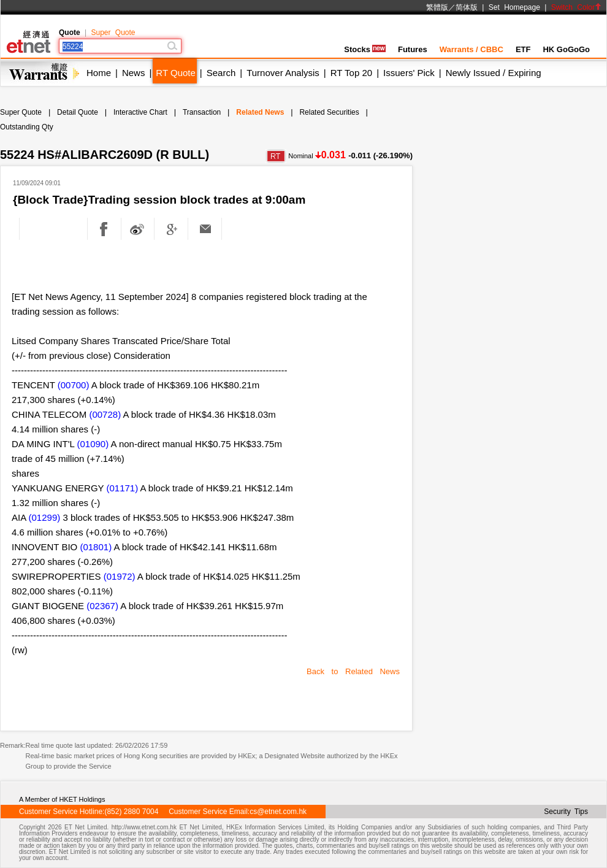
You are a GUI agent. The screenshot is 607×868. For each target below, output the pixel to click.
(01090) (93, 444)
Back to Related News (353, 671)
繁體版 (437, 7)
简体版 (467, 7)
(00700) (74, 385)
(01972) (120, 576)
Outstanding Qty (27, 127)
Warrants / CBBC (471, 49)
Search (221, 73)
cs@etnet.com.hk (278, 812)
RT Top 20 (351, 73)
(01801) (96, 547)
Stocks (365, 49)
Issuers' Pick (409, 73)
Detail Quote (78, 112)
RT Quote (175, 73)
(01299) (45, 517)
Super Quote (113, 33)
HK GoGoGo (566, 49)
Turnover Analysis (283, 73)
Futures (413, 49)
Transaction (202, 112)
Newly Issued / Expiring (494, 73)
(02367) (102, 606)
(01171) (122, 488)
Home (99, 73)
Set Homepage (514, 7)
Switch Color (576, 7)
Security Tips (566, 812)
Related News (260, 112)
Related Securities (329, 112)
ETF (523, 49)
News (134, 73)
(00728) (105, 414)
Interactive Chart (140, 112)
